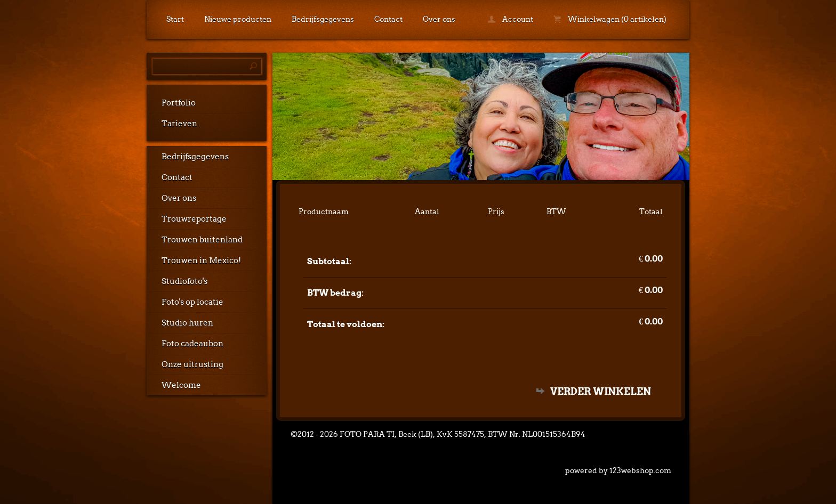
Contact (388, 19)
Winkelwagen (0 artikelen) (610, 19)
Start (175, 19)
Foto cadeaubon (192, 344)
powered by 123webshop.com (618, 470)
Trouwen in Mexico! (201, 261)
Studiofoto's (184, 281)
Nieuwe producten (238, 19)
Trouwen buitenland (202, 240)
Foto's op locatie (192, 302)
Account (511, 19)
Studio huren (187, 323)
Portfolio (179, 103)
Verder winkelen (601, 391)
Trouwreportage (194, 219)
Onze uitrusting (192, 364)
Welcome (181, 385)
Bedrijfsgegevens (323, 19)
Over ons (439, 19)
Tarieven (179, 124)
